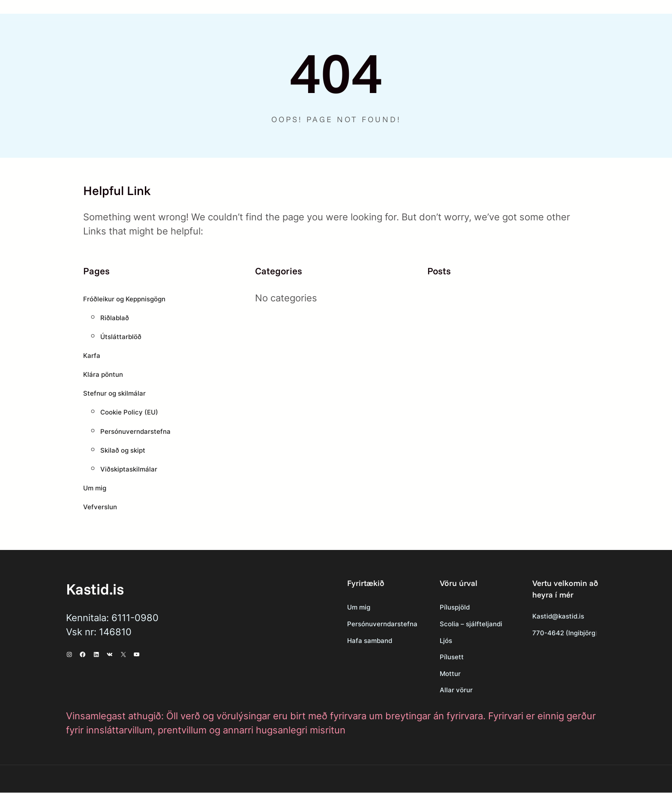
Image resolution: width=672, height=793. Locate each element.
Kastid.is (96, 589)
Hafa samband (352, 641)
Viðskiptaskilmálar (130, 469)
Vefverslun (101, 507)
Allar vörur (444, 690)
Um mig (96, 488)
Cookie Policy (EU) (131, 412)
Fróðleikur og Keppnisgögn (127, 299)
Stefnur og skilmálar (116, 393)
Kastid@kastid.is (553, 616)
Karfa (92, 356)
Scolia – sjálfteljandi (459, 624)
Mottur (438, 674)
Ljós (434, 641)
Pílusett (439, 657)
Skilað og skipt (124, 450)
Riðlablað (115, 318)
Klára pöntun (104, 374)
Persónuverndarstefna (137, 431)
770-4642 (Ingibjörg (559, 633)
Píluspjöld (443, 607)
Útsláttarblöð (122, 337)
